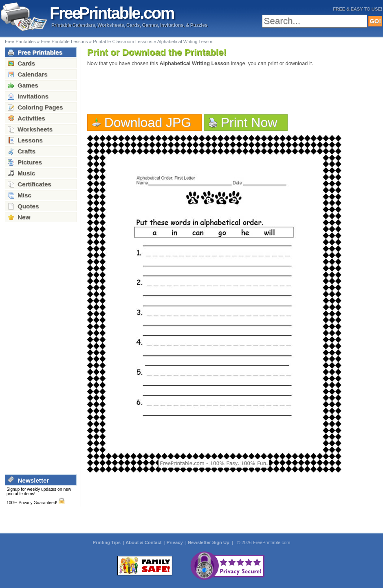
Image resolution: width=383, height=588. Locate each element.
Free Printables (20, 42)
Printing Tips (107, 542)
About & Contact (144, 542)
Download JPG (148, 122)
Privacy (175, 542)
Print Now (249, 122)
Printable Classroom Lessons (123, 42)
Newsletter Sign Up (209, 542)
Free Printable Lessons (64, 42)
